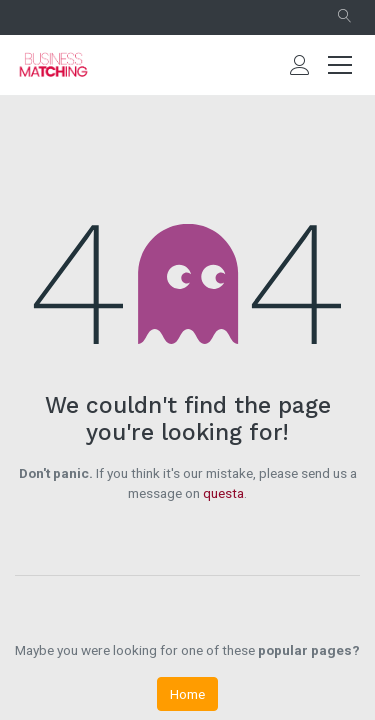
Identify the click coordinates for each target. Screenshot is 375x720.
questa (223, 493)
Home (187, 694)
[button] (345, 17)
